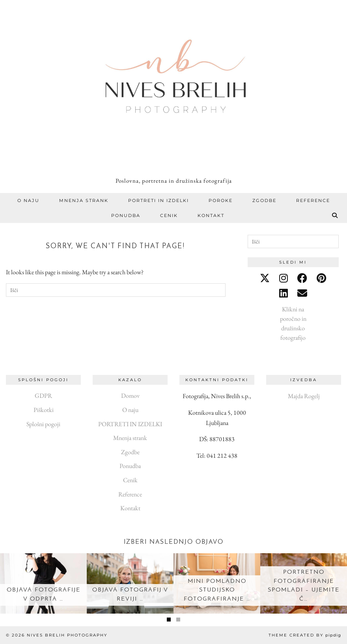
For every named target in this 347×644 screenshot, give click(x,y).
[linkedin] (284, 293)
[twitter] (265, 278)
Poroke (221, 200)
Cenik (169, 215)
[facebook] (302, 278)
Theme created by (305, 635)
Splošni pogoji (43, 424)
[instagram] (284, 278)
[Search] (335, 215)
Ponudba (126, 215)
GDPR (43, 396)
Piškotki (44, 410)
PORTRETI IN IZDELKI (159, 200)
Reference (313, 200)
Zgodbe (264, 200)
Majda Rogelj (304, 396)
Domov (130, 396)
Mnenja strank (84, 200)
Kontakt (211, 215)
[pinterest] (321, 278)
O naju (28, 200)
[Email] (302, 293)
